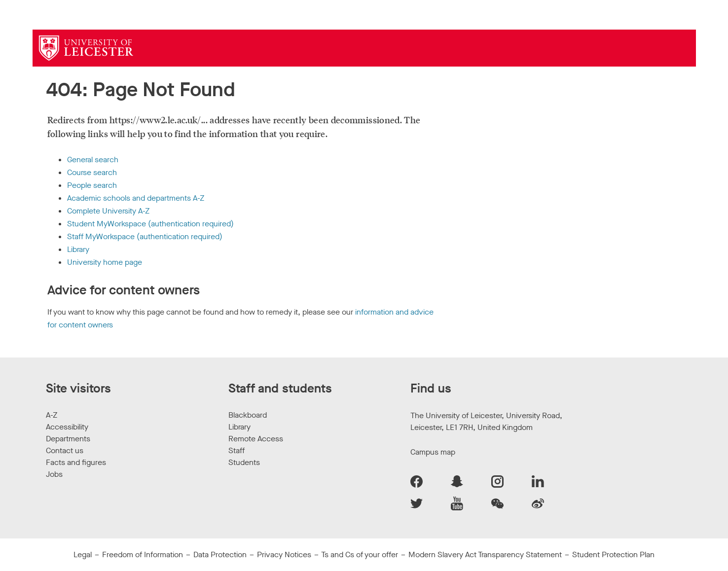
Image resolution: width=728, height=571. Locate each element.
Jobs (54, 474)
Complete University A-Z (108, 211)
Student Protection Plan (613, 554)
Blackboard (248, 415)
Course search (92, 172)
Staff (237, 450)
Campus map (433, 452)
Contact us (65, 450)
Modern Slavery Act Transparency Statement (485, 554)
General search (93, 160)
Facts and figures (76, 462)
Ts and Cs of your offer (360, 554)
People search (92, 185)
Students (244, 462)
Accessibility (67, 427)
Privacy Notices (284, 554)
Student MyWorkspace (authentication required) (150, 224)
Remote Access (256, 439)
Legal (83, 554)
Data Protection (220, 554)
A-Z (52, 415)
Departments (68, 439)
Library (78, 249)
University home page (105, 262)
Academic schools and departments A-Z (136, 198)
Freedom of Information (143, 554)
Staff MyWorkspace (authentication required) (145, 236)
